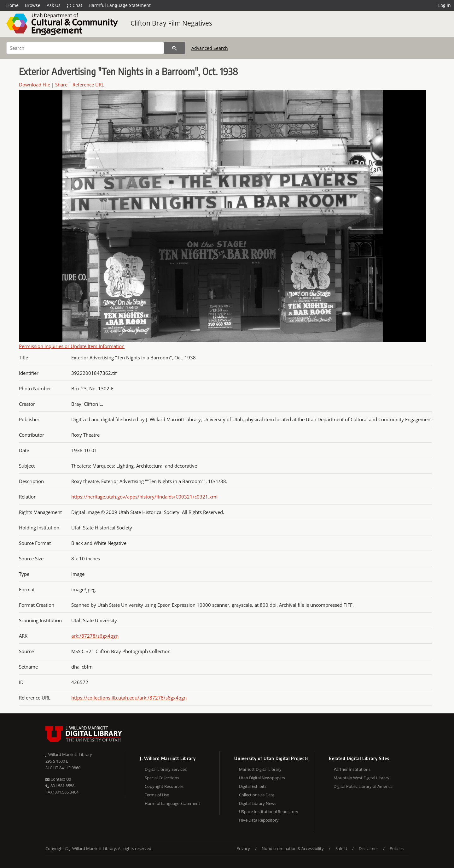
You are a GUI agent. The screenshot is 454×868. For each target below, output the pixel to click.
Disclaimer (368, 848)
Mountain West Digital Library (361, 778)
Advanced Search (210, 48)
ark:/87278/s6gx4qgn (95, 636)
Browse (33, 5)
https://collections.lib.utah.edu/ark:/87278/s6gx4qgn (129, 698)
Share (61, 85)
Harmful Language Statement (120, 5)
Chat (75, 5)
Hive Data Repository (259, 820)
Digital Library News (258, 803)
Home (12, 5)
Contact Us (58, 779)
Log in (445, 5)
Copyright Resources (164, 786)
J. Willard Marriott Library (69, 754)
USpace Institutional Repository (269, 812)
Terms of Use (157, 795)
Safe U (341, 848)
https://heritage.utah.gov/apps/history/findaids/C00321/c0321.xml (144, 497)
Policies (397, 848)
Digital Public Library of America (363, 786)
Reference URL (88, 85)
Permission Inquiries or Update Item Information (72, 346)
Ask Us (54, 5)
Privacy (243, 848)
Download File (35, 85)
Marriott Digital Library (260, 769)
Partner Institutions (352, 769)
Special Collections (162, 778)
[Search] (85, 48)
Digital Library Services (166, 769)
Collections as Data (257, 795)
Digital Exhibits (253, 786)
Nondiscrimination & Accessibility (293, 848)
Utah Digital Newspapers (262, 778)
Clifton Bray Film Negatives (171, 23)
